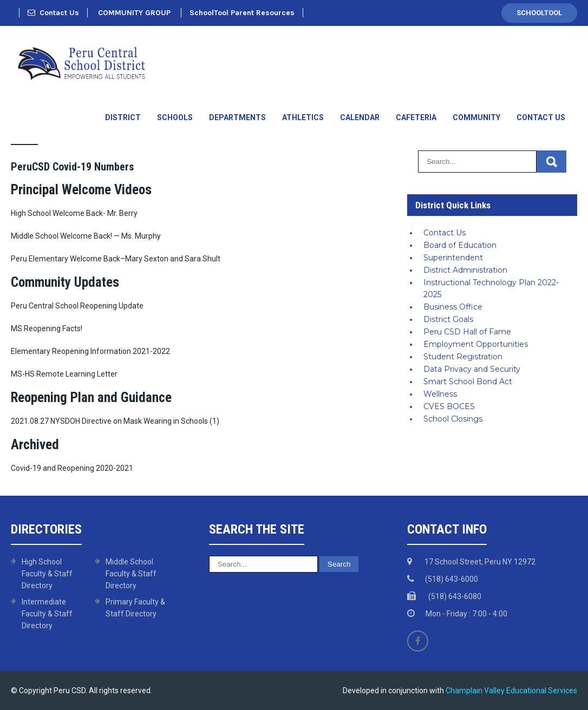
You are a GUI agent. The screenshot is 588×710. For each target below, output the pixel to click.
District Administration (465, 270)
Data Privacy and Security (472, 369)
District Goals (448, 319)
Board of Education (460, 245)
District (123, 117)
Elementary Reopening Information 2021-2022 (90, 351)
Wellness (440, 394)
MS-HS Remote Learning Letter (64, 374)
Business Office (453, 307)
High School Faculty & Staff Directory (47, 574)
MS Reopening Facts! (47, 328)
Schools (175, 117)
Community (476, 117)
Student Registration (463, 357)
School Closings (453, 419)
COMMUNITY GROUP (134, 13)
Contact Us (53, 13)
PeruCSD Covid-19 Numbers (72, 167)
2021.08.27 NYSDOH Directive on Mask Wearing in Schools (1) (115, 421)
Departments (237, 117)
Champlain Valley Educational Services (511, 691)
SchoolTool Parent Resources (242, 13)
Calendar (360, 117)
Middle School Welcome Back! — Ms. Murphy (86, 236)
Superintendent (453, 258)
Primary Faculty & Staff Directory (135, 608)
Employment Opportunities (476, 344)
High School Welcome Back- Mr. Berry (74, 213)
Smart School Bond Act (468, 382)
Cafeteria (416, 117)
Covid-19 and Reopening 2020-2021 (72, 468)
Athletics (303, 117)
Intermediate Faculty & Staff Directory (47, 614)
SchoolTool (539, 13)
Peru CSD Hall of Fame (467, 332)
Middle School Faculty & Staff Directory (131, 574)
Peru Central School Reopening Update (77, 306)
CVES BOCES (449, 406)
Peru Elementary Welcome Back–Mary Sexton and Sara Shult (116, 259)
